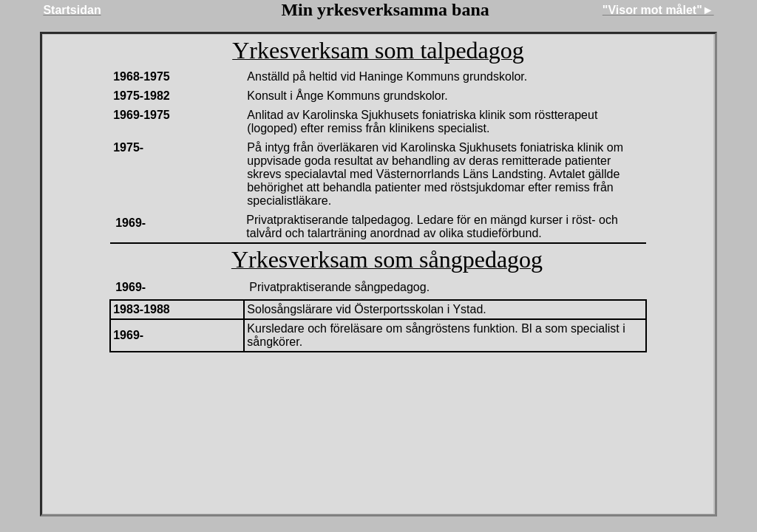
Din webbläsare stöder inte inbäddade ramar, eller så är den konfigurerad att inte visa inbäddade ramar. (378, 274)
